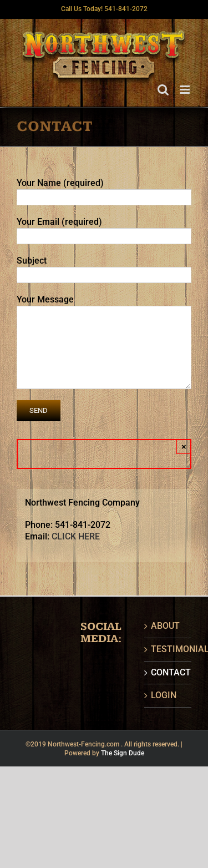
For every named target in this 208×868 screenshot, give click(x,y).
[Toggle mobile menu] (186, 90)
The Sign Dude (123, 753)
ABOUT (165, 626)
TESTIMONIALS (168, 649)
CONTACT (168, 672)
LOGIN (164, 695)
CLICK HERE (76, 536)
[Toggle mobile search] (163, 90)
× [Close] (184, 446)
